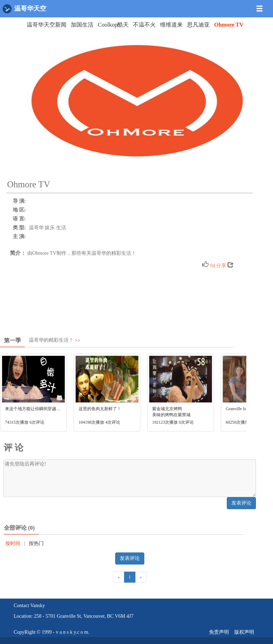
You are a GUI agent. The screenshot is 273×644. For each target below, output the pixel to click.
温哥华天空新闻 (47, 25)
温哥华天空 (24, 9)
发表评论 (241, 503)
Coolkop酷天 (113, 25)
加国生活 (82, 25)
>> (77, 340)
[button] (263, 6)
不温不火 (144, 25)
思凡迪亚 (198, 25)
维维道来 (171, 25)
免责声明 (219, 632)
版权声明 (244, 632)
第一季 (12, 340)
